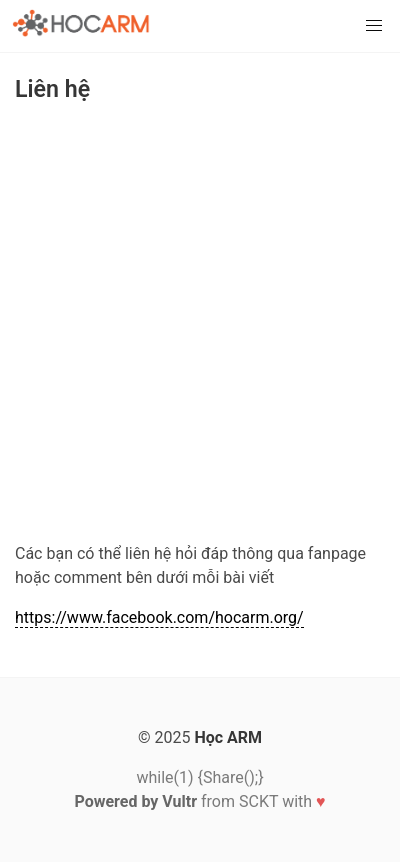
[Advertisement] (200, 326)
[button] (374, 26)
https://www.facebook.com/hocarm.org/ (159, 617)
